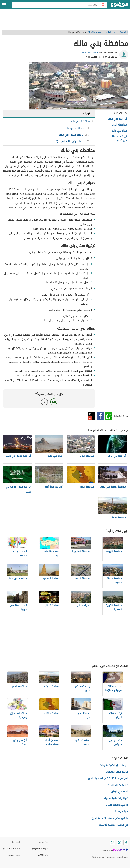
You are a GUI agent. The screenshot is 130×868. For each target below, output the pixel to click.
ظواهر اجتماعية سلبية (116, 798)
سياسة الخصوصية (39, 849)
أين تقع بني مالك (117, 119)
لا (45, 402)
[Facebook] (126, 843)
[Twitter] (119, 843)
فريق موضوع (14, 855)
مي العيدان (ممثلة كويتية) (114, 825)
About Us (43, 855)
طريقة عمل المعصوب (117, 772)
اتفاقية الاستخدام (12, 849)
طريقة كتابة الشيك (118, 785)
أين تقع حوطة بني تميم (119, 138)
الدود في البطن (120, 792)
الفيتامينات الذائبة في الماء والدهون (108, 778)
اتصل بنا (16, 842)
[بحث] (103, 5)
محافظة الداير (119, 125)
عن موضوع (43, 842)
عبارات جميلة (122, 811)
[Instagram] (113, 843)
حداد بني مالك (119, 131)
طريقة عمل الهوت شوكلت (114, 765)
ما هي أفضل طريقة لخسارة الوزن (110, 818)
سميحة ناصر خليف (89, 53)
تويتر (91, 416)
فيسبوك (100, 416)
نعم (54, 402)
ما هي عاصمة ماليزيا (117, 805)
